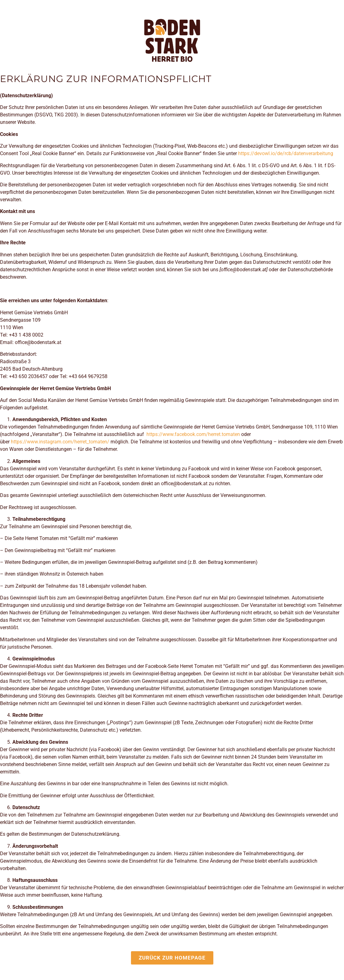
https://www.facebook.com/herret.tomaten (193, 434)
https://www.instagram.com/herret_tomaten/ (60, 442)
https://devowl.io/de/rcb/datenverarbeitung (286, 153)
